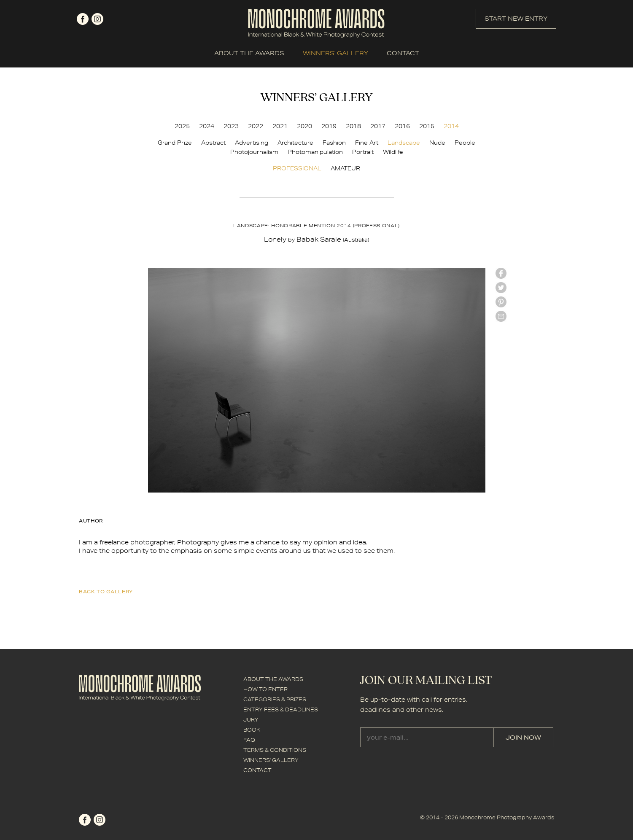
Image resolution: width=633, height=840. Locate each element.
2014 (451, 126)
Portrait (363, 152)
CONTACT (403, 53)
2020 (304, 126)
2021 (280, 126)
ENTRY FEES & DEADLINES (281, 709)
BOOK (252, 730)
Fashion (334, 143)
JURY (251, 720)
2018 (353, 126)
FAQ (249, 740)
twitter (501, 288)
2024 (207, 126)
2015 (427, 126)
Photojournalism (254, 152)
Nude (437, 143)
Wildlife (393, 152)
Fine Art (367, 143)
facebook (83, 19)
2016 (402, 126)
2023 (231, 126)
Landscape (404, 143)
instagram (97, 19)
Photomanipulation (315, 152)
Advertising (252, 143)
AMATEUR (345, 168)
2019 (329, 126)
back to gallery (106, 591)
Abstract (213, 143)
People (465, 143)
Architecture (295, 143)
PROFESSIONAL (297, 168)
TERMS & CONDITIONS (275, 750)
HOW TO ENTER (265, 689)
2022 (256, 126)
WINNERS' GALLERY (335, 53)
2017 (378, 126)
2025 (182, 126)
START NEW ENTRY (516, 19)
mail (501, 316)
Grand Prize (175, 143)
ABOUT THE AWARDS (249, 53)
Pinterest (501, 302)
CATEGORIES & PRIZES (275, 699)
